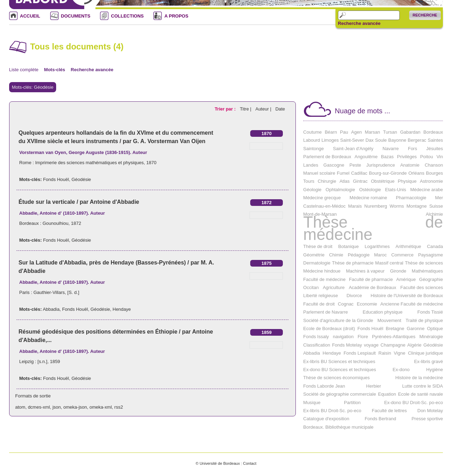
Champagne (393, 345)
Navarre (391, 149)
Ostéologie (370, 190)
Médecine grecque (322, 198)
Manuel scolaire (319, 173)
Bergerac (417, 140)
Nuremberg (376, 206)
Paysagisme (430, 255)
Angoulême (366, 157)
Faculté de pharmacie (371, 279)
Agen (357, 132)
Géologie (312, 190)
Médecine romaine (368, 198)
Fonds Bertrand (380, 419)
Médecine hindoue (322, 271)
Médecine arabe (427, 190)
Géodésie (81, 179)
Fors (412, 149)
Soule (381, 140)
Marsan (373, 132)
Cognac (346, 304)
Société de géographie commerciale (340, 394)
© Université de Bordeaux (218, 463)
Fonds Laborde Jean (324, 386)
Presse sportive (427, 419)
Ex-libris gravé (428, 361)
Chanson (434, 165)
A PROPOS (176, 16)
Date (280, 109)
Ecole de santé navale (420, 394)
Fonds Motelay (347, 345)
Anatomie (410, 165)
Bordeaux (433, 132)
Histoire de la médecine (419, 378)
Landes (311, 165)
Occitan (311, 287)
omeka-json (75, 407)
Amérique (406, 279)
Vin (440, 157)
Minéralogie (431, 337)
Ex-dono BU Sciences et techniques (340, 370)
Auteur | (264, 109)
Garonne (416, 328)
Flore (363, 337)
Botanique (349, 246)
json (56, 407)
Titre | (246, 109)
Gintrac (360, 181)
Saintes (435, 140)
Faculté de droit (319, 304)
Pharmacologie (411, 198)
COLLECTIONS (127, 16)
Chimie (336, 255)
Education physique (383, 312)
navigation (343, 337)
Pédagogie (359, 255)
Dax (370, 140)
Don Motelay (430, 411)
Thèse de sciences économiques (336, 378)
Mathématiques (427, 271)
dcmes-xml (39, 407)
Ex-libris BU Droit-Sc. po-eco (332, 411)
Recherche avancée (359, 24)
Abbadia (51, 309)
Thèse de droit (318, 246)
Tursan (390, 132)
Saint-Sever (352, 140)
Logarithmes (377, 246)
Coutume (313, 132)
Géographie (431, 279)
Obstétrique (383, 181)
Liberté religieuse (321, 296)
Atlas (344, 181)
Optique (435, 328)
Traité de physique (424, 320)
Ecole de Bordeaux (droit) (329, 328)
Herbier (374, 386)
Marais (355, 206)
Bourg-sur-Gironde (388, 173)
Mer (439, 198)
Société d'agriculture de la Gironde (338, 320)
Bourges (434, 173)
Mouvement (389, 320)
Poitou (427, 157)
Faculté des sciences (422, 287)
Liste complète (24, 70)
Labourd (312, 140)
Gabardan (410, 132)
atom (20, 407)
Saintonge (314, 149)
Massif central (389, 263)
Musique (312, 403)
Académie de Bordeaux (373, 287)
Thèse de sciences (424, 263)
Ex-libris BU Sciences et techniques (339, 361)
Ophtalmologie (340, 190)
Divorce (354, 296)
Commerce (403, 255)
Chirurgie (327, 181)
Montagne (417, 206)
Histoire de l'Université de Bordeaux (407, 296)
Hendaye (122, 309)
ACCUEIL (30, 16)
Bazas (387, 157)
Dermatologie (317, 263)
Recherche (425, 15)
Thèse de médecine (373, 228)
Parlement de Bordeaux (327, 157)
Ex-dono (401, 370)
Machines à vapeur (365, 271)
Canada (435, 246)
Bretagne (395, 328)
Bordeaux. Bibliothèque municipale (338, 427)
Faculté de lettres (390, 411)
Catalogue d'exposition (326, 419)
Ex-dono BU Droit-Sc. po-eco (414, 403)
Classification (317, 345)
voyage (371, 345)
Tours (309, 181)
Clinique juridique (425, 353)
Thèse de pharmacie (353, 263)
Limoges (330, 140)
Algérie (414, 345)
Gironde (398, 271)
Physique (407, 181)
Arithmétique (408, 246)
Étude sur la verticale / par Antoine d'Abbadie (79, 202)
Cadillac (359, 173)
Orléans (417, 173)
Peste (355, 165)
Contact (250, 463)
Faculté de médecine (324, 279)
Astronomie (431, 181)
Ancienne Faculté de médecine (412, 304)
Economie (367, 304)
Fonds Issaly (316, 337)
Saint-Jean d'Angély (353, 149)
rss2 (119, 407)
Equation (387, 394)
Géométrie (314, 255)
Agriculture (334, 287)
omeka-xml (101, 407)
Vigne (400, 353)
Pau (344, 132)
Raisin (385, 353)
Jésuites (435, 149)
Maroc (380, 255)
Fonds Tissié (430, 312)
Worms (397, 206)
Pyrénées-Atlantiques (394, 337)
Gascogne (334, 165)
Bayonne (397, 140)
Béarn (331, 132)
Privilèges (407, 157)
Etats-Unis (395, 190)
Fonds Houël (56, 179)
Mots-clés (55, 70)
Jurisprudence (381, 165)
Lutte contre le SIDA (423, 386)
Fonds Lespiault (360, 353)
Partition (352, 403)
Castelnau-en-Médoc (324, 206)
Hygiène (435, 370)
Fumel (343, 173)
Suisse (436, 206)
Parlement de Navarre (325, 312)
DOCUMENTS (76, 16)
